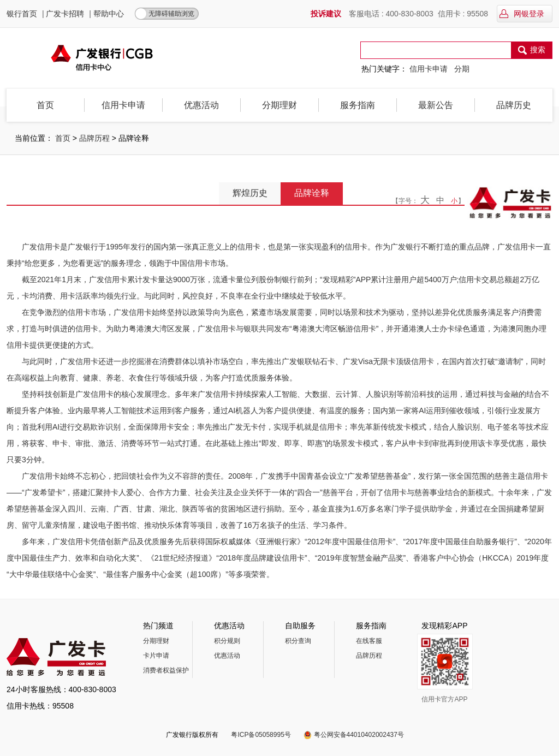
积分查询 (298, 641)
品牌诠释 (312, 193)
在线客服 (369, 641)
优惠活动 (201, 105)
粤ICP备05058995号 (261, 735)
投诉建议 (326, 14)
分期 (462, 69)
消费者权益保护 (166, 670)
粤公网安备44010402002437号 (359, 735)
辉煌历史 (250, 193)
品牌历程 (94, 138)
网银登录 (522, 14)
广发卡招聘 (65, 14)
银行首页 (22, 14)
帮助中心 (109, 14)
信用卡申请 (429, 69)
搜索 (531, 51)
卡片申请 (156, 656)
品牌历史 (514, 105)
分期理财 (279, 105)
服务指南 (358, 105)
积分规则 (227, 641)
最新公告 (436, 105)
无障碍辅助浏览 (171, 14)
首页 (45, 105)
